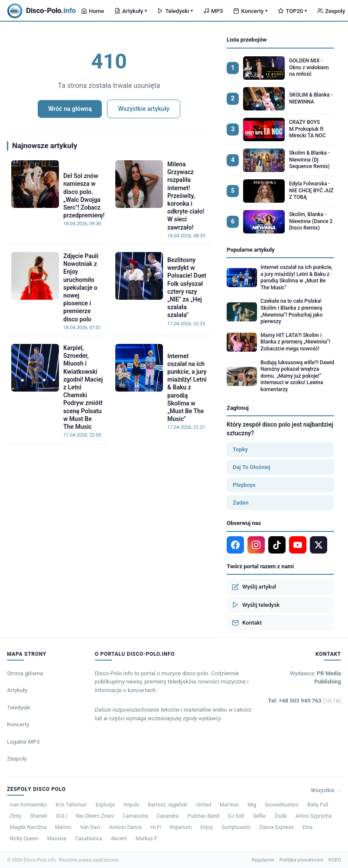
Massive (57, 839)
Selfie (259, 816)
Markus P (147, 839)
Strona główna (25, 673)
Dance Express (277, 827)
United (204, 805)
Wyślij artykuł (254, 587)
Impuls (131, 805)
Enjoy (207, 827)
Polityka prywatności (301, 860)
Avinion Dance (125, 827)
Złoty (15, 816)
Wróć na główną (70, 109)
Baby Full (318, 805)
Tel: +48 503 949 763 (304, 701)
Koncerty (250, 11)
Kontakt (247, 623)
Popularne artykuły (251, 250)
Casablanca (89, 839)
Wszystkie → (326, 790)
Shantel (39, 816)
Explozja (105, 805)
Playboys (244, 485)
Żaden (241, 503)
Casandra (167, 816)
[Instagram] (256, 545)
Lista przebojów (247, 40)
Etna (308, 827)
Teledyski (175, 11)
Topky (240, 449)
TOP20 (292, 11)
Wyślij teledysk (256, 605)
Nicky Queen (24, 839)
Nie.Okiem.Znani (95, 816)
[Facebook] (235, 545)
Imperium (181, 827)
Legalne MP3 (23, 742)
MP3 (213, 11)
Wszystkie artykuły (143, 109)
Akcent (119, 839)
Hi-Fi (156, 827)
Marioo (63, 827)
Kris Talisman (71, 805)
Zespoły (17, 759)
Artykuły (131, 11)
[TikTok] (277, 545)
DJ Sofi (236, 816)
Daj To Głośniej (252, 467)
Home (93, 11)
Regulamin (263, 860)
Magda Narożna (28, 827)
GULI (62, 816)
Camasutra (135, 816)
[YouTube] (298, 545)
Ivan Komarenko (28, 805)
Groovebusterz (282, 805)
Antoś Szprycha (314, 816)
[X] (319, 545)
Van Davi (90, 827)
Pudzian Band (203, 816)
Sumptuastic (236, 827)
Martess (229, 805)
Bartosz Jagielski (167, 805)
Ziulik (281, 816)
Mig (252, 805)
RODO (335, 860)
